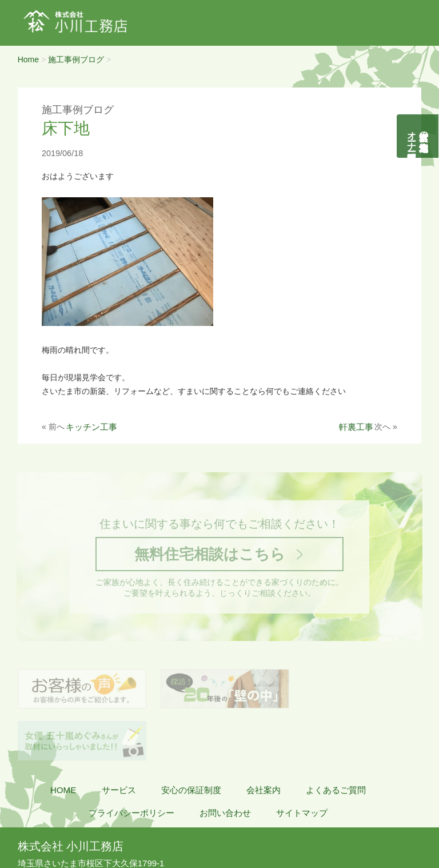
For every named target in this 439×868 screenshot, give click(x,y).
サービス (119, 740)
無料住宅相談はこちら (209, 555)
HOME (63, 740)
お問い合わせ (225, 763)
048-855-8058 (53, 826)
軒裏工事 (356, 427)
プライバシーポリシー (131, 763)
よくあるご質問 (336, 740)
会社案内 (264, 740)
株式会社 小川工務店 (71, 797)
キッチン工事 (91, 427)
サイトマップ (302, 763)
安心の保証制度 (191, 740)
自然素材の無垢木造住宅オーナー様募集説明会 (418, 136)
